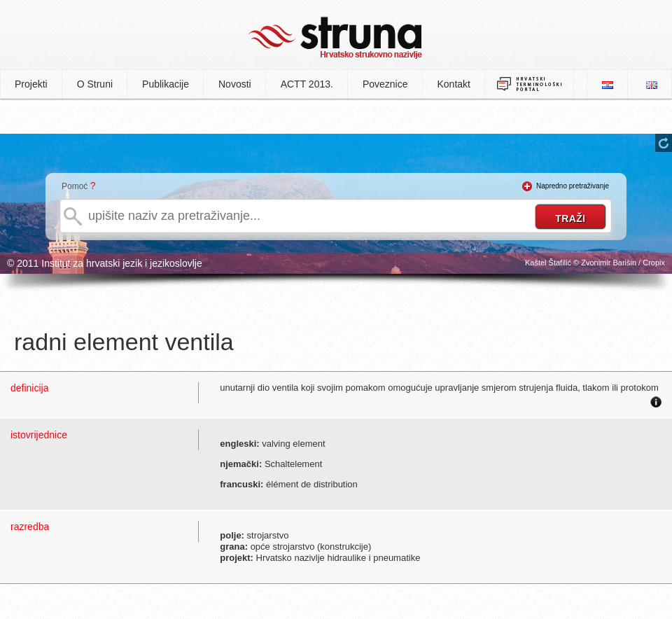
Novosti (235, 84)
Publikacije (166, 84)
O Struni (95, 84)
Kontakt (454, 84)
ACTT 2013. (307, 84)
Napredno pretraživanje (573, 186)
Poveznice (385, 84)
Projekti (31, 84)
